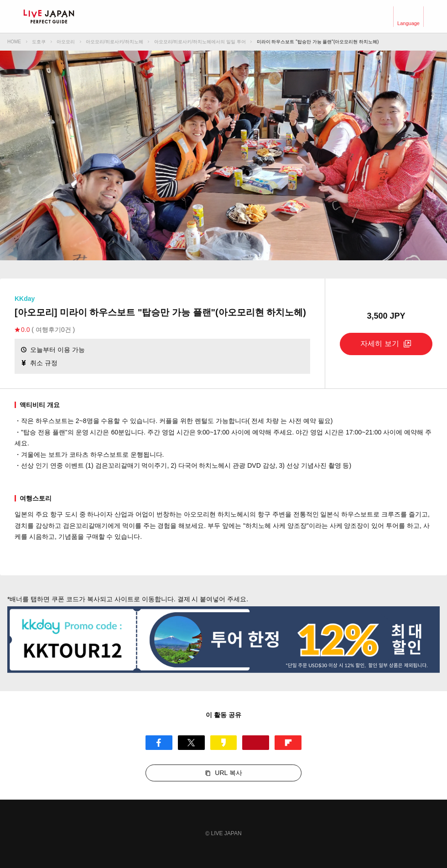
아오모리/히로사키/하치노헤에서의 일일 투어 (200, 42)
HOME (14, 42)
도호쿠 (39, 42)
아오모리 (66, 42)
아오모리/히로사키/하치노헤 (114, 42)
